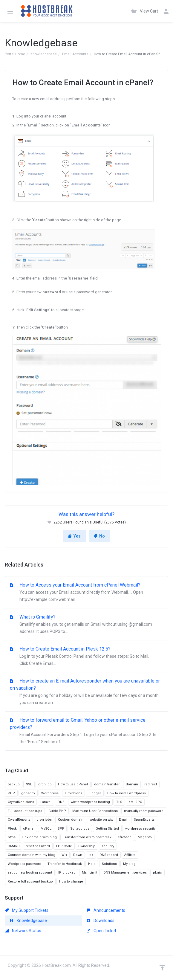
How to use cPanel (73, 784)
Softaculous (80, 829)
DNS (61, 802)
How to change (71, 881)
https (12, 837)
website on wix (101, 820)
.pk (91, 855)
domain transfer (107, 784)
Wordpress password (25, 864)
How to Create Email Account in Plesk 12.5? (86, 657)
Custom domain (71, 820)
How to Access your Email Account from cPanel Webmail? (86, 593)
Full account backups (25, 811)
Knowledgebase (44, 54)
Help (92, 864)
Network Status (23, 931)
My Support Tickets (27, 910)
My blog (129, 864)
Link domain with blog (39, 837)
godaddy (28, 793)
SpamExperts (144, 820)
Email (123, 820)
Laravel (46, 802)
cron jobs (44, 820)
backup (14, 784)
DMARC (14, 846)
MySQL (46, 829)
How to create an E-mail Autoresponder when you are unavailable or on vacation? (86, 692)
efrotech (125, 837)
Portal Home (15, 54)
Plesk (12, 829)
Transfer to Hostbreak (65, 864)
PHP (11, 793)
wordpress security (140, 829)
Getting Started (107, 829)
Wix (64, 855)
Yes (74, 536)
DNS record (109, 855)
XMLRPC (135, 802)
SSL (29, 784)
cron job (45, 784)
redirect (151, 784)
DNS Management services (125, 873)
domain (132, 784)
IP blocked (67, 873)
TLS (119, 802)
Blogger (95, 793)
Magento (145, 837)
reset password (38, 846)
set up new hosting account (30, 873)
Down (78, 855)
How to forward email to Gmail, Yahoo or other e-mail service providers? (86, 731)
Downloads (101, 921)
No (99, 536)
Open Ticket (101, 931)
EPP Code (64, 846)
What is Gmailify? (86, 625)
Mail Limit (89, 873)
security (108, 846)
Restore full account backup (30, 881)
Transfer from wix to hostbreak (87, 837)
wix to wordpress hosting (90, 802)
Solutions (109, 864)
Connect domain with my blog (32, 855)
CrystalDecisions (21, 802)
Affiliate (130, 855)
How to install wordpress (127, 793)
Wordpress (50, 793)
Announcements (106, 910)
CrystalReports (19, 820)
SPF (61, 829)
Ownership (87, 846)
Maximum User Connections (95, 811)
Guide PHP (57, 811)
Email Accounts (75, 54)
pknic (157, 873)
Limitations (74, 793)
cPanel (29, 829)
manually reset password (144, 811)
